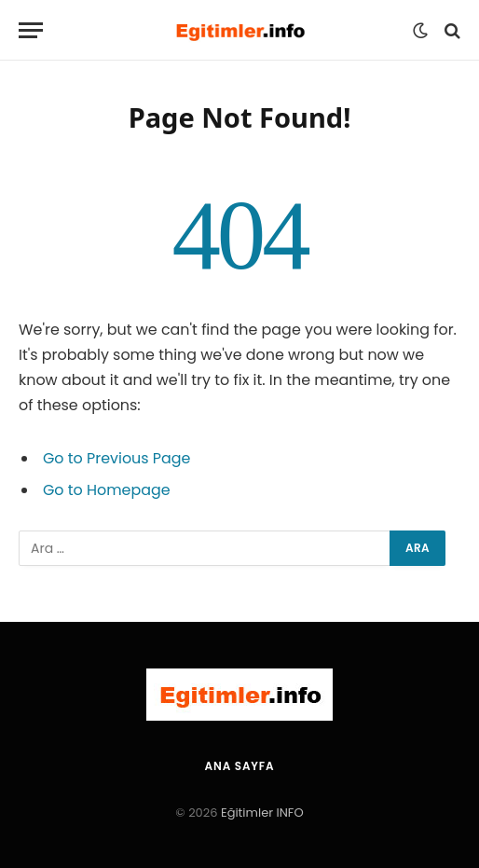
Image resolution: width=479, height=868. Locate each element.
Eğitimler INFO (262, 813)
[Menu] (31, 30)
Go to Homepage (107, 490)
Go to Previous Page (117, 458)
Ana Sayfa (240, 766)
